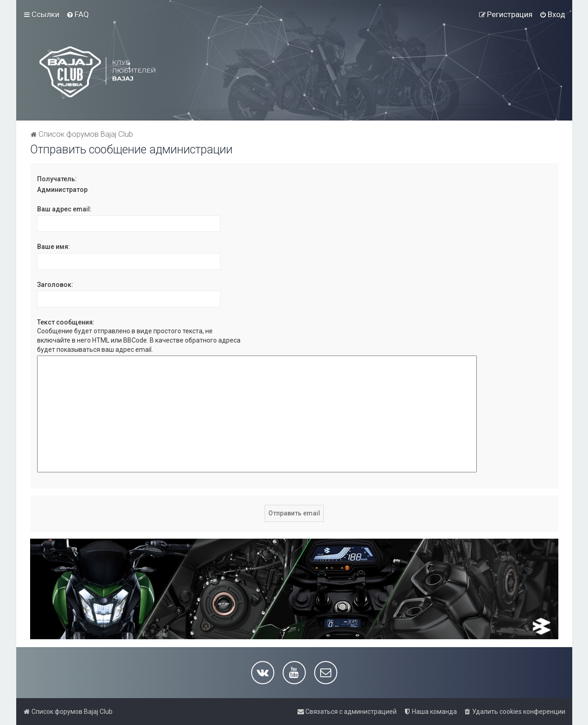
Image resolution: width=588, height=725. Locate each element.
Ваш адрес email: (64, 209)
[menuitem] (78, 14)
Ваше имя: (54, 247)
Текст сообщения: (66, 322)
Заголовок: (55, 285)
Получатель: (57, 179)
